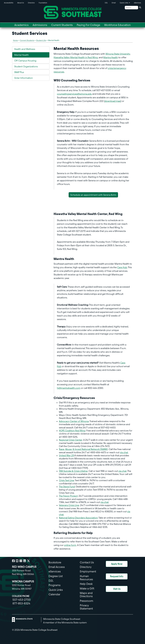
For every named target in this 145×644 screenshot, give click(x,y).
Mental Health (21, 55)
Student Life (41, 40)
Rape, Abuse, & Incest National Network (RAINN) (83, 449)
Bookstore (55, 562)
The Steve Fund (67, 487)
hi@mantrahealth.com (69, 388)
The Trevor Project (68, 496)
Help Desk (86, 584)
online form (70, 545)
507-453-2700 (22, 600)
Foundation (43, 3)
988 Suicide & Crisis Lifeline (73, 471)
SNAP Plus (19, 72)
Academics (21, 25)
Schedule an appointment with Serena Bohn (93, 195)
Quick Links (56, 590)
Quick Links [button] (125, 3)
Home (15, 40)
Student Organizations (26, 66)
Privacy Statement (86, 607)
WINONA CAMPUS (23, 581)
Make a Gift (87, 588)
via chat (124, 452)
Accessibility (9, 3)
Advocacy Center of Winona (74, 421)
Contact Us (87, 562)
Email (114, 3)
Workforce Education (117, 25)
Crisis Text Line (66, 480)
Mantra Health (111, 57)
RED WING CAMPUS (24, 567)
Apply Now (117, 564)
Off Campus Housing (25, 61)
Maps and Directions (86, 595)
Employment (88, 571)
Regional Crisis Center (71, 440)
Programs (55, 585)
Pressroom (86, 601)
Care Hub (122, 267)
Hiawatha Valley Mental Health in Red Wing (76, 57)
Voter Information (23, 78)
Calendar (54, 594)
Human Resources (86, 578)
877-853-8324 (21, 603)
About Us (21, 3)
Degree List (56, 576)
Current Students (62, 25)
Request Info (117, 576)
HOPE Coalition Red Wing (72, 431)
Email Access (57, 567)
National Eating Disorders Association (78, 518)
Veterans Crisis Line (69, 505)
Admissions (40, 25)
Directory (31, 3)
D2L (106, 3)
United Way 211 (66, 455)
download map (113, 101)
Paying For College (88, 25)
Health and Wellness (25, 49)
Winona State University (118, 54)
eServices (137, 3)
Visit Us (117, 589)
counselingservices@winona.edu (74, 94)
